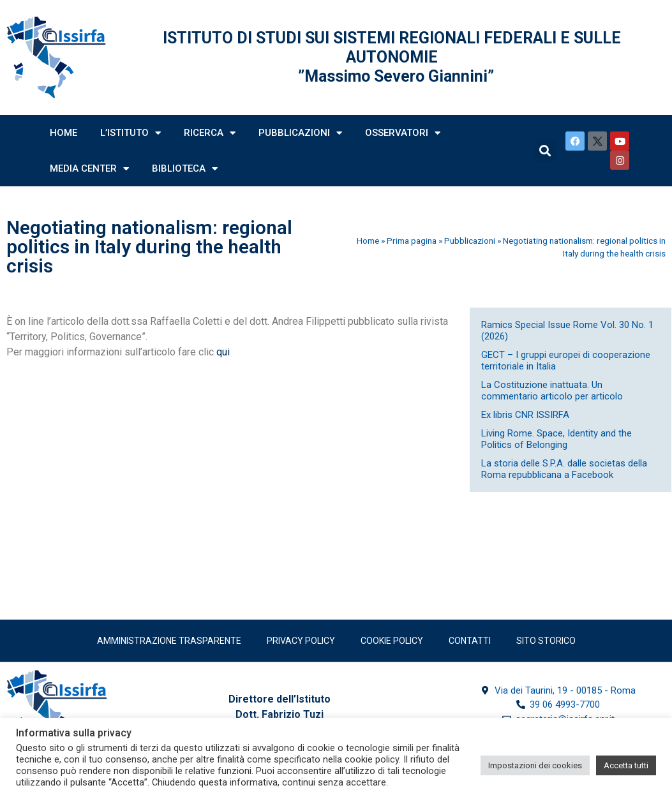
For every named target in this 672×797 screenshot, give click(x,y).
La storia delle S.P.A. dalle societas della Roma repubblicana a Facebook (564, 469)
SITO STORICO (546, 641)
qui (223, 352)
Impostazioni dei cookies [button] (535, 765)
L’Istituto (131, 133)
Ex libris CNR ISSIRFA (525, 415)
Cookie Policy (392, 641)
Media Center (89, 169)
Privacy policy (301, 641)
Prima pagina (412, 241)
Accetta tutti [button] (626, 765)
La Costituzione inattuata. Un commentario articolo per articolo (552, 391)
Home (63, 133)
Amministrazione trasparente (169, 641)
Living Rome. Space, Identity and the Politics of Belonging (556, 439)
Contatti (470, 641)
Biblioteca (185, 169)
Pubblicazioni (300, 133)
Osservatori (403, 133)
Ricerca (210, 133)
